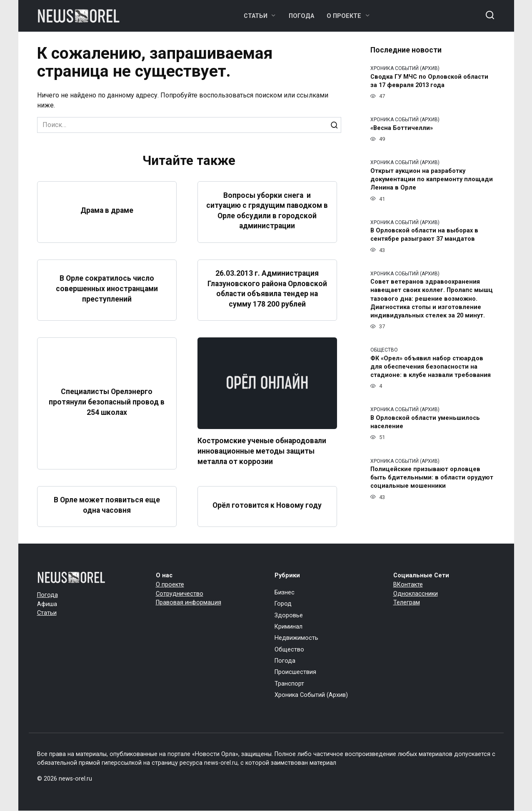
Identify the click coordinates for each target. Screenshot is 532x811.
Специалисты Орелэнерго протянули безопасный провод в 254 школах (107, 402)
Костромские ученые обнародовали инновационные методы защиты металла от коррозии (262, 451)
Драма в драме (107, 210)
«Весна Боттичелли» (402, 128)
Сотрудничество (180, 594)
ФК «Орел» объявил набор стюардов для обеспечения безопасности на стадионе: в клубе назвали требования (431, 367)
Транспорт (289, 684)
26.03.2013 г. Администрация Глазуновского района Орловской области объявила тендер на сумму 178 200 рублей (267, 289)
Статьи (256, 16)
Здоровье (289, 615)
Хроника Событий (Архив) (311, 695)
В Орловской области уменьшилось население (425, 422)
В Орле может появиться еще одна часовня (107, 505)
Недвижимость (296, 638)
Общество (289, 650)
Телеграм (407, 603)
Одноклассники (416, 594)
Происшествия (295, 673)
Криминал (288, 627)
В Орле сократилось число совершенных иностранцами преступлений (107, 288)
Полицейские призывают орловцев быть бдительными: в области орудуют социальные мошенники (432, 478)
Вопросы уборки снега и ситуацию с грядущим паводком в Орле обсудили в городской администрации (267, 210)
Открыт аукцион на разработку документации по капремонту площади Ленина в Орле (432, 179)
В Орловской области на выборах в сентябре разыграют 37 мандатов (424, 235)
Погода (301, 16)
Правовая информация (189, 603)
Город (283, 604)
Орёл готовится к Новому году (267, 505)
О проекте (344, 16)
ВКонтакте (408, 585)
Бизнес (285, 593)
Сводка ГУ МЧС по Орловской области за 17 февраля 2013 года (429, 81)
